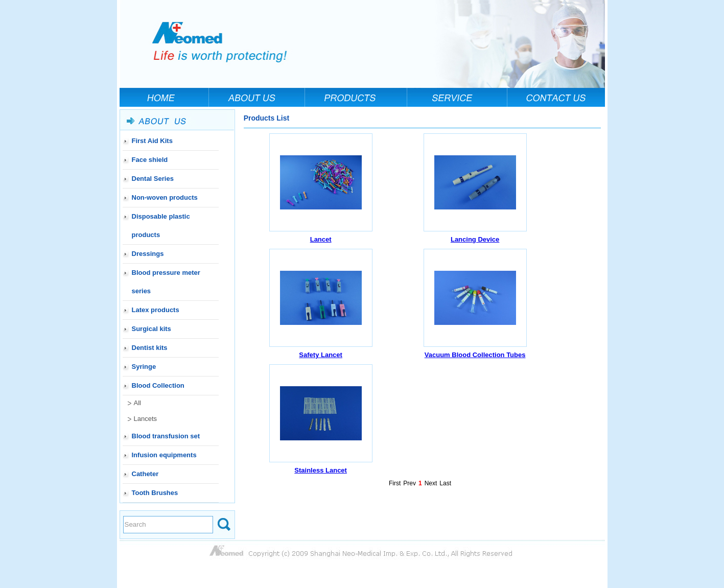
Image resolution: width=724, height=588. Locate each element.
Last (445, 483)
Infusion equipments (164, 455)
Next (431, 483)
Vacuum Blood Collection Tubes (475, 355)
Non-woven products (165, 197)
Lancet (321, 239)
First (395, 483)
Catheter (145, 474)
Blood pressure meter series (166, 282)
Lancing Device (475, 239)
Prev (410, 483)
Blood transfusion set (166, 436)
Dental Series (153, 179)
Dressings (148, 254)
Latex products (156, 310)
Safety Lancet (321, 355)
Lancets (146, 419)
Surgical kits (151, 329)
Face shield (150, 160)
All (137, 403)
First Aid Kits (152, 141)
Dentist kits (150, 348)
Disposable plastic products (161, 226)
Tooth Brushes (155, 493)
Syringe (144, 367)
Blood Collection (158, 385)
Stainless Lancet (321, 470)
